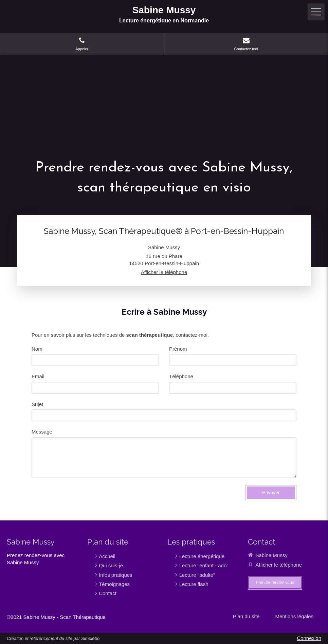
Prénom (178, 349)
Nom (37, 349)
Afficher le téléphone (164, 272)
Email (38, 376)
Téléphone (181, 376)
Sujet (37, 404)
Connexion (309, 638)
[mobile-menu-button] (316, 12)
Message (42, 432)
